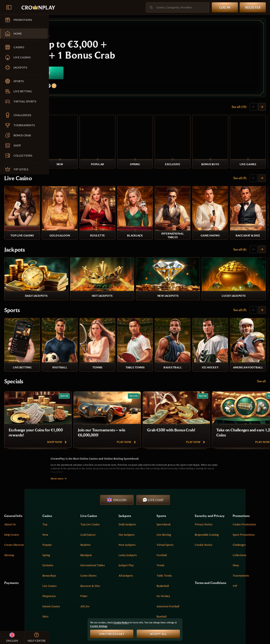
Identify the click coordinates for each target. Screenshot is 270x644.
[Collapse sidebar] (9, 7)
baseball (183, 578)
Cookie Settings (99, 626)
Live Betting (185, 496)
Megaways (91, 558)
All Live (120, 568)
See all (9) (240, 169)
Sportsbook (185, 486)
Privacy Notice (218, 491)
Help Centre (61, 496)
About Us (59, 486)
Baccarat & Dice (125, 547)
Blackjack (121, 517)
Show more (83, 440)
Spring (88, 517)
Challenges (246, 506)
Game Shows (123, 537)
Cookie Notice (217, 511)
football (183, 517)
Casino (61, 108)
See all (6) (240, 229)
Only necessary (112, 634)
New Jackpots (155, 506)
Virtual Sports (186, 506)
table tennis (185, 537)
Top (87, 486)
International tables (128, 527)
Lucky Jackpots (155, 517)
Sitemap (58, 517)
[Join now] (159, 58)
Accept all (158, 634)
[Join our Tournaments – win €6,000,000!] (156, 381)
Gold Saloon (123, 496)
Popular (89, 506)
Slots (87, 578)
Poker (119, 558)
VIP (242, 547)
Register (253, 7)
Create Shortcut (63, 506)
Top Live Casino (125, 486)
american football (189, 568)
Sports (61, 282)
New (87, 496)
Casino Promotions (251, 486)
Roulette (121, 506)
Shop (243, 527)
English (141, 461)
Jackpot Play (154, 527)
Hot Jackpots (154, 496)
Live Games (91, 547)
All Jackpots (154, 537)
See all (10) (239, 108)
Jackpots (63, 230)
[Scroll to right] (262, 108)
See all (261, 343)
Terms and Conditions (217, 545)
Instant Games (93, 568)
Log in (225, 7)
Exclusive (90, 527)
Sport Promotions (251, 496)
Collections (247, 517)
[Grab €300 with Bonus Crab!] (225, 381)
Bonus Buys (91, 537)
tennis (182, 527)
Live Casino (67, 169)
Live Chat (178, 461)
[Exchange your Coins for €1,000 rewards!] (87, 381)
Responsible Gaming (221, 501)
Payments (60, 543)
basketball (184, 547)
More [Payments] (189, 597)
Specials (63, 343)
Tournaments (248, 537)
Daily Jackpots (155, 486)
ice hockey (184, 558)
